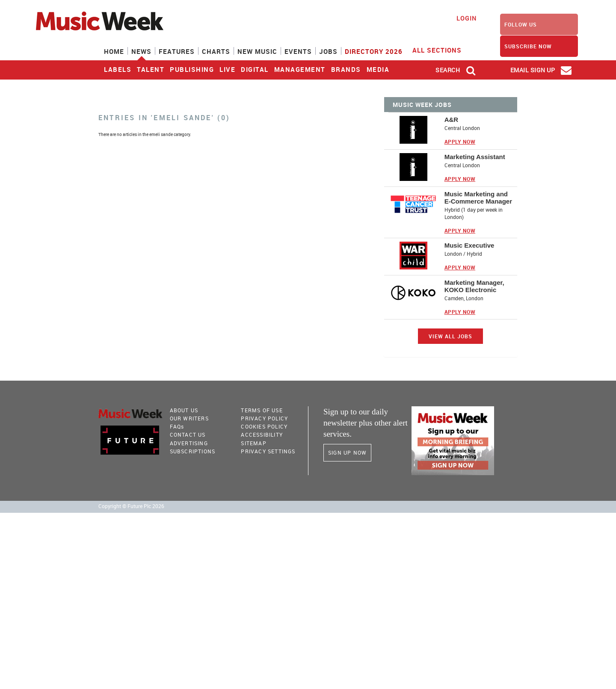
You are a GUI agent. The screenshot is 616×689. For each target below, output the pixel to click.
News (141, 51)
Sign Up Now (347, 452)
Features (177, 51)
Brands (346, 69)
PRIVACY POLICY (264, 418)
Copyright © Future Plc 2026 (131, 506)
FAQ (177, 426)
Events (298, 51)
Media (378, 69)
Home (114, 51)
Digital (255, 69)
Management (300, 69)
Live (227, 69)
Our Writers (189, 418)
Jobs (328, 51)
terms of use (262, 410)
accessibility (262, 435)
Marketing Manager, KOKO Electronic (474, 286)
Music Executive (469, 245)
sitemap (253, 443)
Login (466, 18)
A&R (452, 120)
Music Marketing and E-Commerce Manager (478, 198)
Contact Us (188, 435)
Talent (151, 69)
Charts (216, 51)
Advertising (189, 443)
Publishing (192, 69)
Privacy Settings (268, 451)
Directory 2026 (374, 51)
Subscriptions (193, 451)
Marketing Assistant (475, 157)
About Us (184, 410)
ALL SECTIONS (442, 50)
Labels (118, 69)
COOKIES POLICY (264, 426)
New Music (257, 51)
